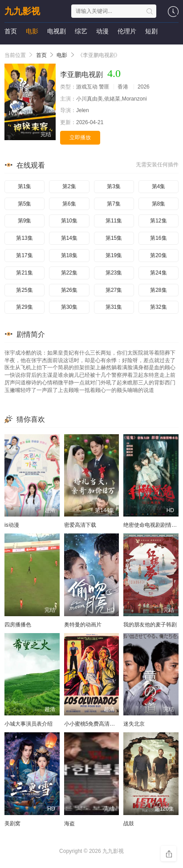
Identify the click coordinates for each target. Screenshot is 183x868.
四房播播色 (18, 625)
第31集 (114, 307)
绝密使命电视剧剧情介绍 (153, 525)
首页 (11, 31)
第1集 (25, 186)
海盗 (69, 824)
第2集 (69, 186)
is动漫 (12, 525)
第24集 (158, 273)
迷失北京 (134, 724)
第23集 (114, 273)
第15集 (114, 238)
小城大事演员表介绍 (28, 724)
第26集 (69, 290)
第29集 (24, 307)
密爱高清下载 (80, 525)
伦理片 (127, 31)
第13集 (24, 238)
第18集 (69, 255)
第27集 (114, 290)
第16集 (158, 238)
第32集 (158, 307)
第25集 (24, 290)
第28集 (158, 290)
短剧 (151, 31)
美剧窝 (12, 824)
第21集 (24, 273)
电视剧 (57, 31)
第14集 (69, 238)
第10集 (69, 221)
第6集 (69, 204)
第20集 (158, 255)
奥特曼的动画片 (83, 625)
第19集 (114, 255)
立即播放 (80, 137)
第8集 (159, 204)
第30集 (69, 307)
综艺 (81, 31)
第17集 (24, 255)
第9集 (25, 221)
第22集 (69, 273)
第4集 (159, 186)
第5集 (25, 204)
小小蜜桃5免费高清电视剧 (95, 724)
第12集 (158, 221)
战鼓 (129, 824)
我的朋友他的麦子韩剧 (150, 625)
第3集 (114, 186)
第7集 (114, 204)
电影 (32, 31)
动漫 (102, 31)
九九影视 (22, 11)
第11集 (114, 221)
